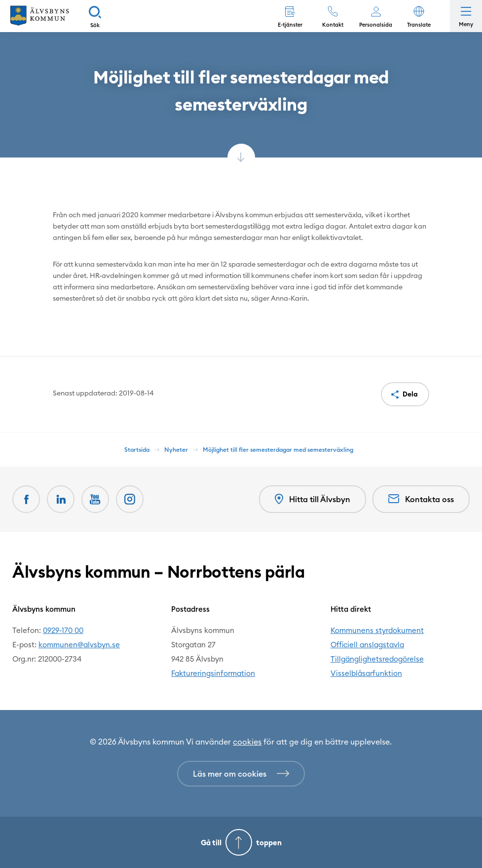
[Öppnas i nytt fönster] (130, 499)
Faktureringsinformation (213, 673)
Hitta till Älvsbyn (313, 499)
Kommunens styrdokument (377, 630)
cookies (247, 742)
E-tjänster (290, 25)
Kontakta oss (421, 499)
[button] (419, 16)
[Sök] (95, 16)
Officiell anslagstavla (367, 645)
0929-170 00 (63, 630)
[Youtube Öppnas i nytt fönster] (95, 499)
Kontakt (333, 25)
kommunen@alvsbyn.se (79, 645)
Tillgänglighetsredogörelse (377, 659)
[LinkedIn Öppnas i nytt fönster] (61, 499)
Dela (410, 394)
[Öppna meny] (466, 16)
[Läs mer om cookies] (241, 774)
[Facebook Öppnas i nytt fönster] (26, 499)
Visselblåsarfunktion (366, 673)
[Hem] (39, 16)
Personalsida (376, 25)
